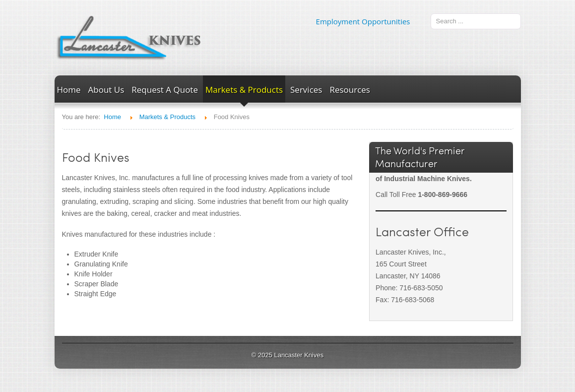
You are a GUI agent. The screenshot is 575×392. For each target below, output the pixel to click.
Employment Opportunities (363, 21)
